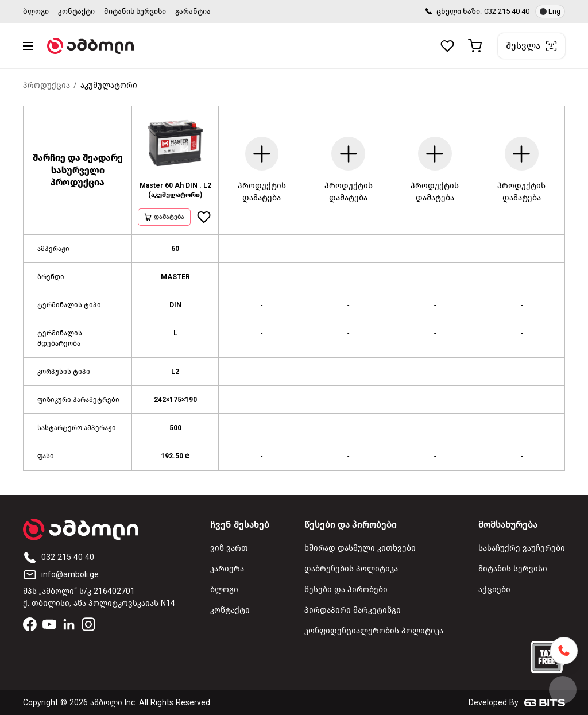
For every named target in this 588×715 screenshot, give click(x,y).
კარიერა (227, 569)
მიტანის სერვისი (135, 11)
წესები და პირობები (346, 590)
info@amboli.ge (61, 575)
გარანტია (193, 11)
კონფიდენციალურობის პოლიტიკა (374, 631)
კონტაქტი (76, 11)
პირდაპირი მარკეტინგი (353, 610)
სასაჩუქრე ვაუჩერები (522, 548)
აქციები (494, 590)
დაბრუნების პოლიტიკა (351, 569)
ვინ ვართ (229, 548)
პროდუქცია (47, 85)
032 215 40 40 (507, 11)
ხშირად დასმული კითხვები (360, 548)
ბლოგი (36, 11)
